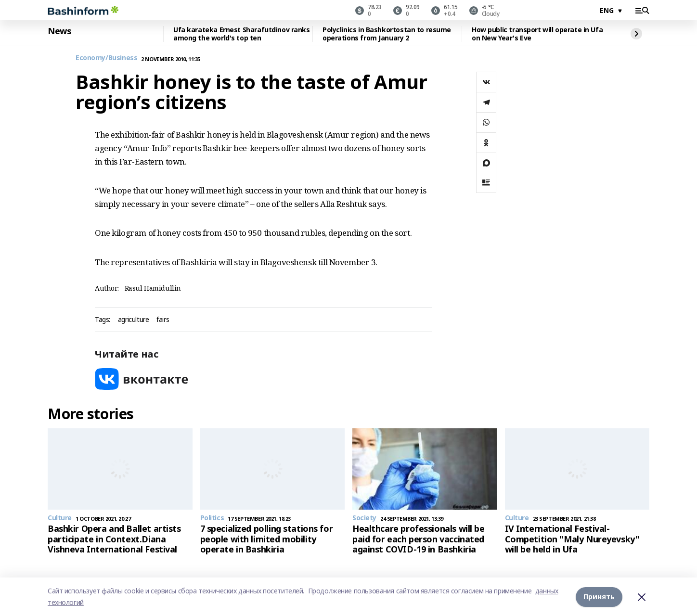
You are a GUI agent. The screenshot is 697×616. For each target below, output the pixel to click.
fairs (163, 320)
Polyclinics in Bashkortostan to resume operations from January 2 (387, 34)
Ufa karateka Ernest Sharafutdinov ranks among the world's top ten (242, 34)
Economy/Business (106, 58)
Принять (599, 597)
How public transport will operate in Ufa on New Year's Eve (537, 34)
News (59, 31)
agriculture (133, 320)
